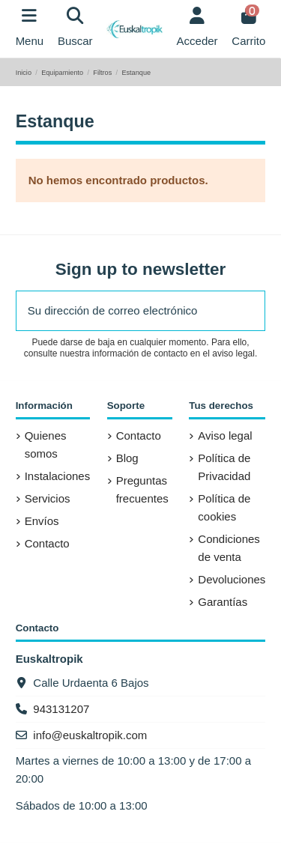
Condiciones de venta (229, 548)
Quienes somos (46, 444)
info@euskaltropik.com (90, 735)
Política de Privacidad (224, 467)
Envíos (42, 521)
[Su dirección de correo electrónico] (124, 311)
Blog (127, 458)
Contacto (47, 543)
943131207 (61, 709)
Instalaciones (58, 476)
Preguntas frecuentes (142, 489)
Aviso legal (225, 435)
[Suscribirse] (248, 311)
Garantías (223, 602)
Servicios (48, 498)
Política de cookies (224, 507)
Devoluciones (232, 579)
